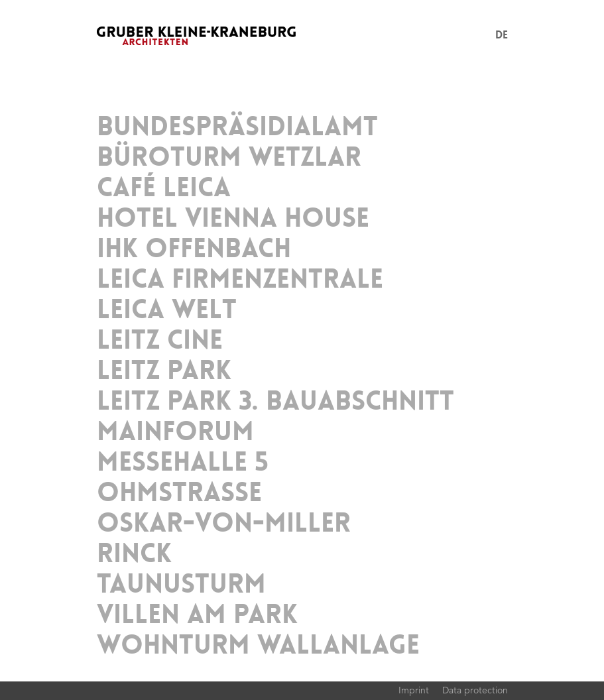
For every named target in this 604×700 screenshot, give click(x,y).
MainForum (175, 432)
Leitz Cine (160, 340)
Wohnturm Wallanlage (258, 645)
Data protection (475, 690)
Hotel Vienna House (233, 218)
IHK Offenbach (194, 249)
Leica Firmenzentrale (240, 279)
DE (502, 35)
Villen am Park (197, 614)
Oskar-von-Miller (224, 523)
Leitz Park (164, 371)
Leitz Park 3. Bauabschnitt (275, 401)
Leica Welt (167, 310)
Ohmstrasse (179, 493)
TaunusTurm (181, 584)
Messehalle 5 (183, 462)
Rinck (134, 554)
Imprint (414, 690)
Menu (479, 36)
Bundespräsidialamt (237, 127)
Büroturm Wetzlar (229, 157)
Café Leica (164, 188)
